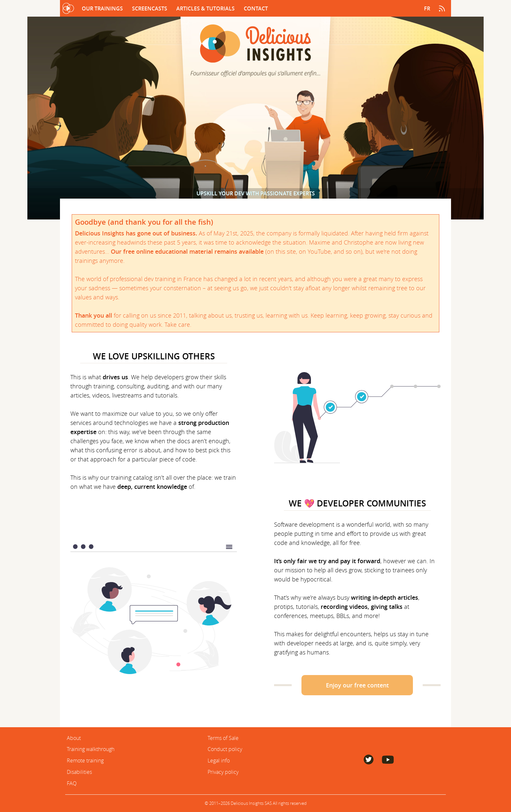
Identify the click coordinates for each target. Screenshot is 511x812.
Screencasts (150, 8)
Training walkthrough (91, 749)
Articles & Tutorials (206, 8)
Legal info (219, 760)
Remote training (85, 760)
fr (427, 8)
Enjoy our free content (357, 685)
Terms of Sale (223, 738)
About (74, 738)
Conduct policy (225, 749)
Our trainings (103, 8)
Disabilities (79, 772)
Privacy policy (223, 772)
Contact (256, 8)
